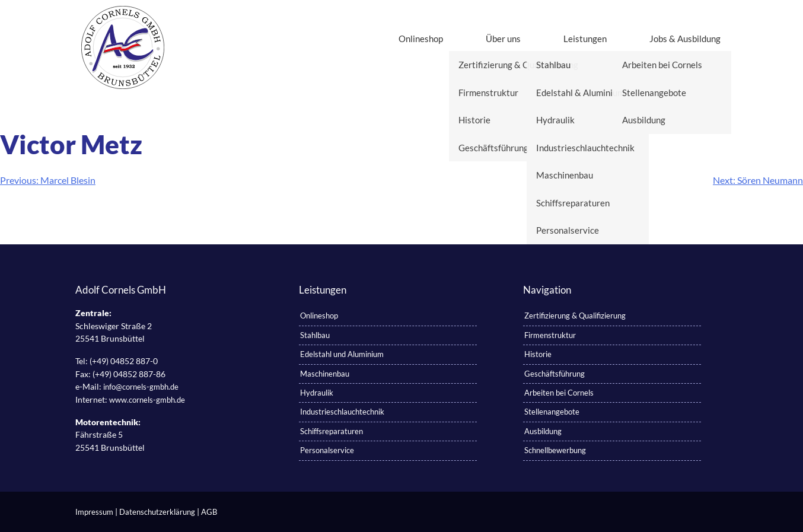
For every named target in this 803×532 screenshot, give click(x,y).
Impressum (94, 512)
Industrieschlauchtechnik (342, 412)
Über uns (503, 39)
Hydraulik (317, 393)
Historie (538, 354)
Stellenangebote (552, 412)
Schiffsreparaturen (332, 431)
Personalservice (327, 450)
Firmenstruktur (550, 335)
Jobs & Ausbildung (685, 39)
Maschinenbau (325, 374)
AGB (209, 512)
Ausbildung (543, 431)
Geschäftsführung (555, 374)
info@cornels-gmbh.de (141, 387)
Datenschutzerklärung (157, 512)
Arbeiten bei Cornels (559, 393)
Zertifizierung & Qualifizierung (575, 316)
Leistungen (585, 39)
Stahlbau (315, 335)
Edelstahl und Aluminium (342, 354)
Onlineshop (421, 39)
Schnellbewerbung (555, 450)
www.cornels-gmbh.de (147, 400)
